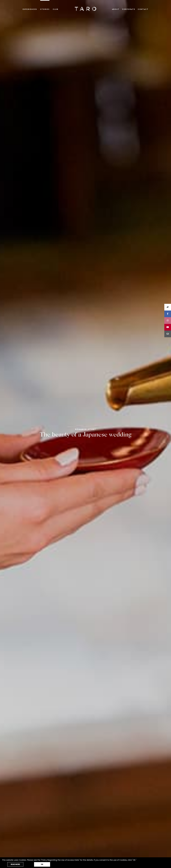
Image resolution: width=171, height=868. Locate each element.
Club (56, 9)
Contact (143, 9)
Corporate (129, 9)
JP (168, 307)
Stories (45, 9)
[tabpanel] (85, 434)
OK (42, 864)
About (116, 9)
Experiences (30, 9)
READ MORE (15, 864)
